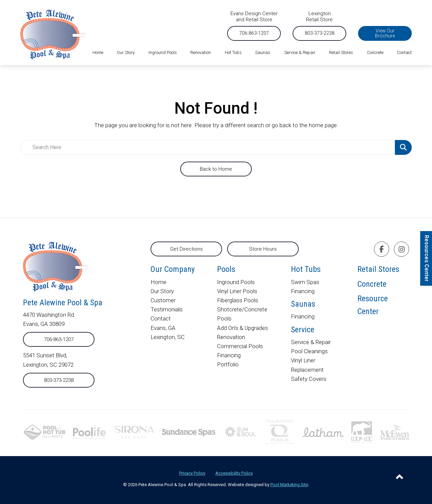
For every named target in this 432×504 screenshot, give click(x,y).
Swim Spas (305, 282)
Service (303, 330)
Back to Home (216, 169)
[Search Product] (403, 147)
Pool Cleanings (309, 351)
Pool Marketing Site (289, 485)
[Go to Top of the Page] (400, 477)
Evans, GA (163, 328)
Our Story (162, 291)
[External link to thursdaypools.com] (280, 431)
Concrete (372, 284)
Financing (229, 355)
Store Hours (263, 249)
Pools (226, 269)
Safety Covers (309, 379)
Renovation (231, 337)
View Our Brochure (385, 33)
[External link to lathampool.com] (323, 432)
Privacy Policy (192, 473)
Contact (161, 318)
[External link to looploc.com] (362, 431)
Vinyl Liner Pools (237, 291)
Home (158, 282)
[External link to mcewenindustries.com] (395, 431)
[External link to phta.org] (44, 431)
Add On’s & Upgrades (243, 328)
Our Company (173, 269)
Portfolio (228, 364)
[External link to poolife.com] (90, 431)
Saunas (303, 304)
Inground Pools (236, 282)
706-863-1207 (254, 33)
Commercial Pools (240, 346)
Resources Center (427, 258)
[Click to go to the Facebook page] (382, 249)
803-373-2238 (320, 33)
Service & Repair (311, 342)
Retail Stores (378, 269)
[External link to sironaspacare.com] (134, 431)
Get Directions (186, 249)
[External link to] (189, 432)
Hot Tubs (306, 269)
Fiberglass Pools (238, 300)
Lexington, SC (168, 337)
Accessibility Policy (234, 473)
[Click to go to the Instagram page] (402, 249)
